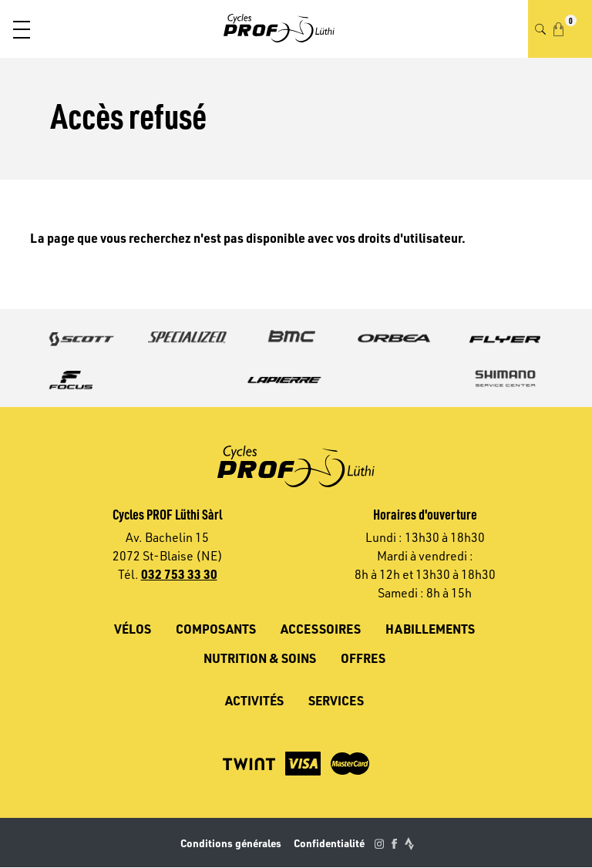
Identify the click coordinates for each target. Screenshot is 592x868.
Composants (216, 629)
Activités (254, 700)
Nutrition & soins (260, 658)
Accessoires (321, 629)
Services (336, 700)
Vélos (133, 629)
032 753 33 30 (179, 574)
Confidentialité (329, 843)
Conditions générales (231, 843)
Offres (363, 658)
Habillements (430, 629)
